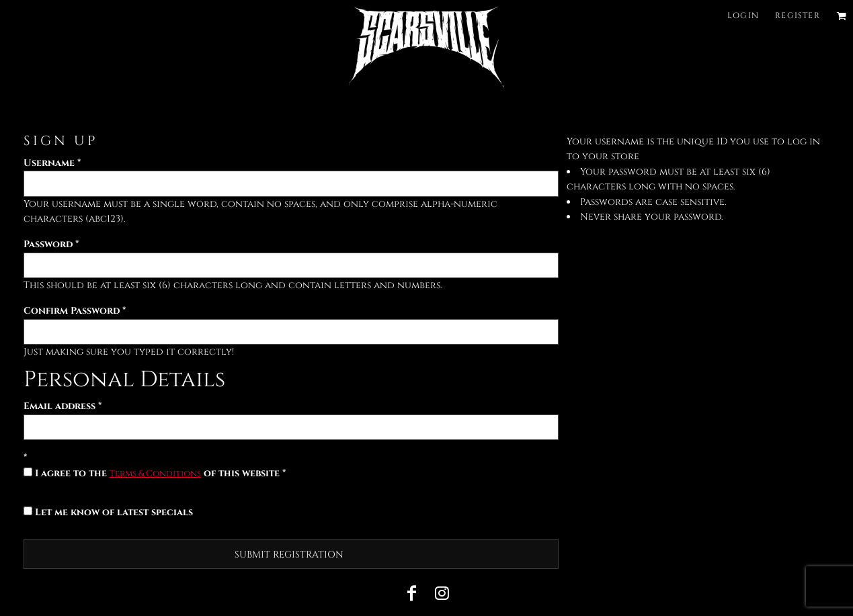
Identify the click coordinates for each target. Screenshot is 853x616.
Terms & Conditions (155, 474)
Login (743, 15)
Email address (59, 406)
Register (798, 15)
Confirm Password (72, 311)
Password (48, 244)
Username (49, 163)
